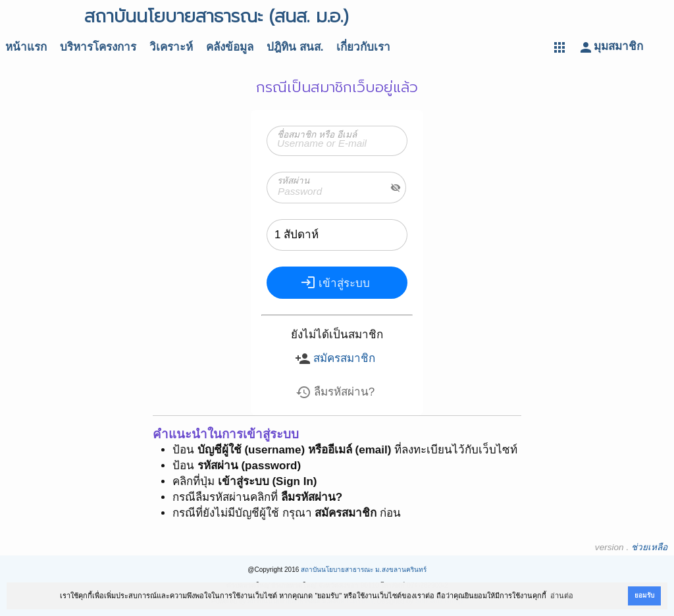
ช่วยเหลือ (649, 547)
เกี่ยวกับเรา (363, 47)
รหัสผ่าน (293, 181)
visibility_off (396, 188)
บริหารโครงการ (98, 47)
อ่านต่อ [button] (562, 596)
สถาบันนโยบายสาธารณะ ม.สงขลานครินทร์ (364, 570)
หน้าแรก (26, 47)
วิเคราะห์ (171, 47)
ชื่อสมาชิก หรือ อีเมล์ (317, 135)
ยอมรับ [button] (644, 595)
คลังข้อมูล (230, 47)
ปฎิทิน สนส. (295, 47)
